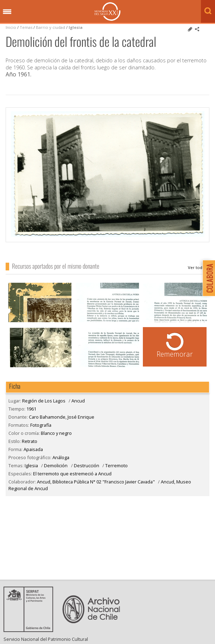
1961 (31, 409)
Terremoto (116, 465)
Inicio (11, 27)
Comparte (197, 29)
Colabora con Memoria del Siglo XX (207, 278)
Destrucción (87, 465)
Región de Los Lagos (44, 401)
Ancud (78, 401)
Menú (7, 12)
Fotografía (41, 425)
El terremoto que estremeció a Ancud (72, 474)
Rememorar (175, 354)
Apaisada (33, 449)
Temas (26, 27)
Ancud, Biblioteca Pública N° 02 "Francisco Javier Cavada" (96, 482)
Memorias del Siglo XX (107, 11)
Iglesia (76, 27)
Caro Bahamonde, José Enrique (199, 268)
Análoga (61, 457)
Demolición (56, 465)
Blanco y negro (56, 433)
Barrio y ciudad (50, 27)
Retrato (30, 441)
